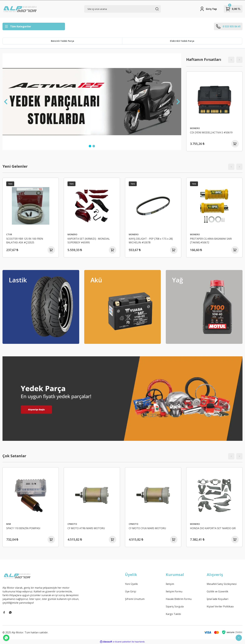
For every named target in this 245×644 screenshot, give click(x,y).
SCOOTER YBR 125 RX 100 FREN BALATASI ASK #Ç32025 (25, 241)
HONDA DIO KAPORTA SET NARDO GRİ (213, 528)
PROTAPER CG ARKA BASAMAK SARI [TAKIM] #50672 (211, 241)
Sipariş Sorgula (175, 606)
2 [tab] (94, 146)
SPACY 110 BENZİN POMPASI (23, 528)
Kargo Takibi (173, 614)
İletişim (170, 584)
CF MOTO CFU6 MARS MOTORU (147, 528)
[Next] (178, 102)
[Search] (123, 9)
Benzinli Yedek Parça (63, 41)
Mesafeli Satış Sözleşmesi (222, 584)
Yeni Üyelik (131, 584)
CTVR (9, 234)
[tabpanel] (92, 102)
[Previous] (6, 102)
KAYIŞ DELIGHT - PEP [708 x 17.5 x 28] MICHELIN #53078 (151, 241)
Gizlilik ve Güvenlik (217, 591)
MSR (9, 524)
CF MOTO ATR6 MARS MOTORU (86, 528)
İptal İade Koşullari (217, 599)
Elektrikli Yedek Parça (182, 41)
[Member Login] (208, 9)
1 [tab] (90, 146)
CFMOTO (72, 524)
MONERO (195, 128)
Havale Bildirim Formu (179, 599)
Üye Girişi (131, 591)
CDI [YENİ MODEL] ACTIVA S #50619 (211, 132)
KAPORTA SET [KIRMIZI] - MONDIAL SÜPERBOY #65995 (89, 241)
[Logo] (20, 9)
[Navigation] (34, 26)
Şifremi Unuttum (135, 599)
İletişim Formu (174, 591)
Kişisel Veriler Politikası (220, 606)
